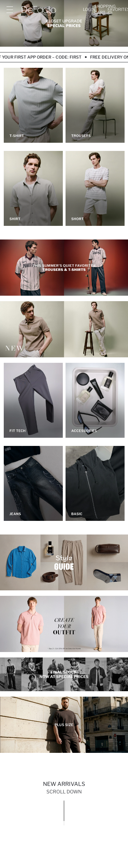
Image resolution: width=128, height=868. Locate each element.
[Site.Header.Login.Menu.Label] (10, 10)
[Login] (89, 10)
